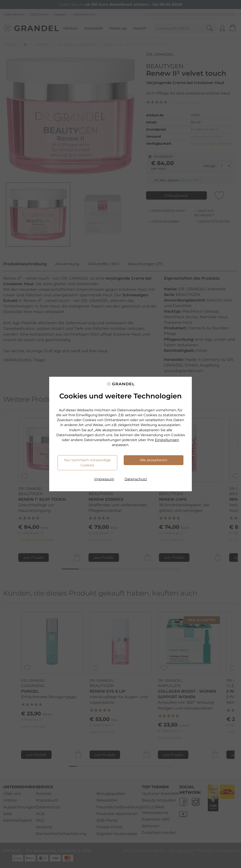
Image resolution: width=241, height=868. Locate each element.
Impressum (104, 479)
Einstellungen (167, 440)
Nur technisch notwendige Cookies (88, 463)
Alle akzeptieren (153, 460)
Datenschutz (136, 479)
